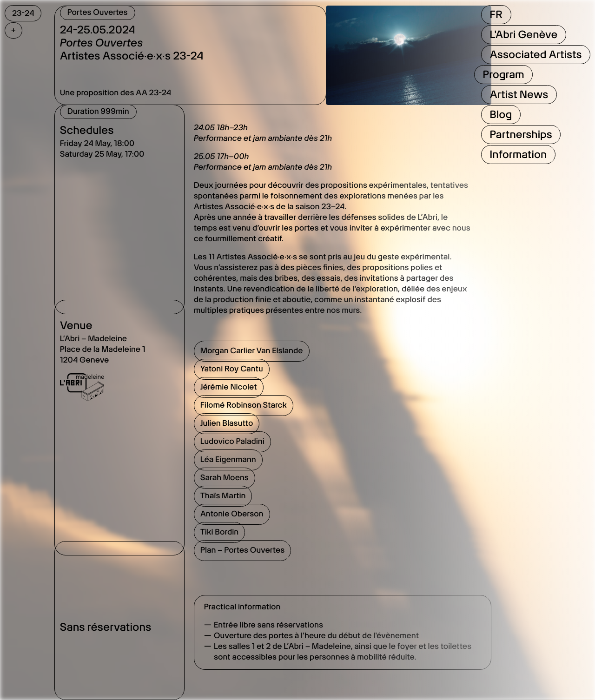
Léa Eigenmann (228, 460)
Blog (501, 114)
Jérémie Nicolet (229, 387)
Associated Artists (535, 54)
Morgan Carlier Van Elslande (252, 351)
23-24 (23, 13)
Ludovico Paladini (232, 442)
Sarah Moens (225, 478)
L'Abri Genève (523, 34)
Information (518, 154)
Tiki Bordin (220, 532)
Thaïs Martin (223, 496)
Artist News (519, 94)
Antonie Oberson (232, 514)
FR (496, 14)
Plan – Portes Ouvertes (243, 550)
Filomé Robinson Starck (244, 405)
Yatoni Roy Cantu (232, 369)
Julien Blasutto (227, 423)
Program (503, 74)
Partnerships (521, 134)
